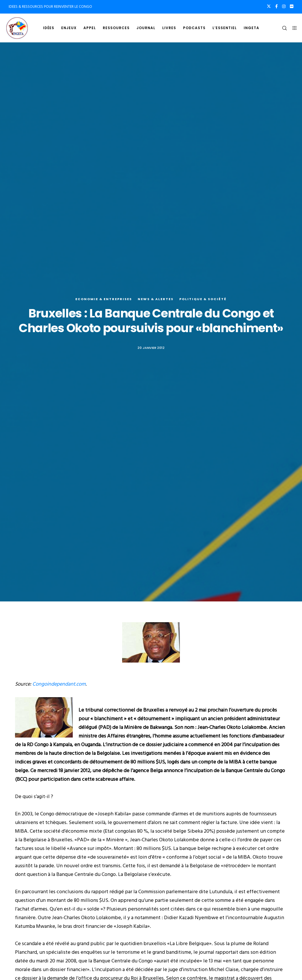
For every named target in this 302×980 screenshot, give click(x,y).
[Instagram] (284, 6)
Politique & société (203, 299)
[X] (269, 6)
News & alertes (156, 299)
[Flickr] (292, 6)
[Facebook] (276, 6)
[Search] (282, 28)
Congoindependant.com (59, 684)
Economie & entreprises (104, 299)
